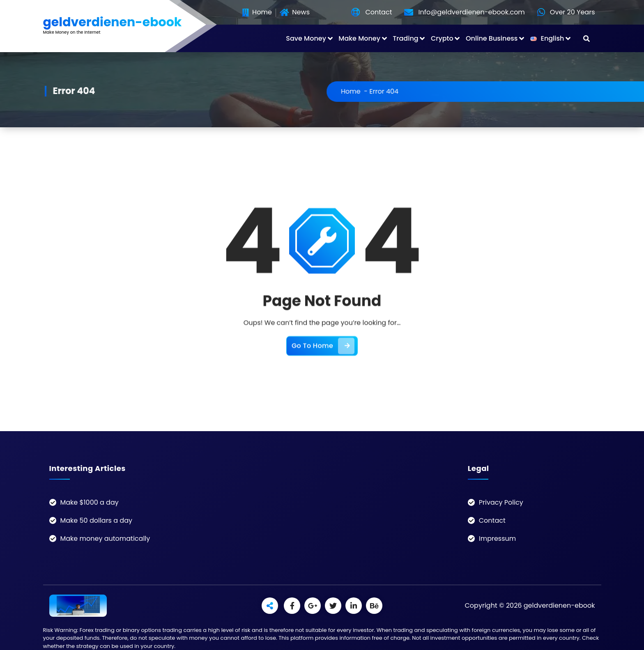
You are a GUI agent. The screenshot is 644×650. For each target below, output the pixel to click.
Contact (492, 520)
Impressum (498, 539)
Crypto (442, 38)
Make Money (359, 38)
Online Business (492, 38)
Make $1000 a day (90, 502)
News (295, 13)
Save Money (306, 38)
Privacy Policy (501, 502)
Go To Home (323, 360)
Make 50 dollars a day (96, 520)
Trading (405, 38)
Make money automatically (105, 539)
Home (257, 13)
